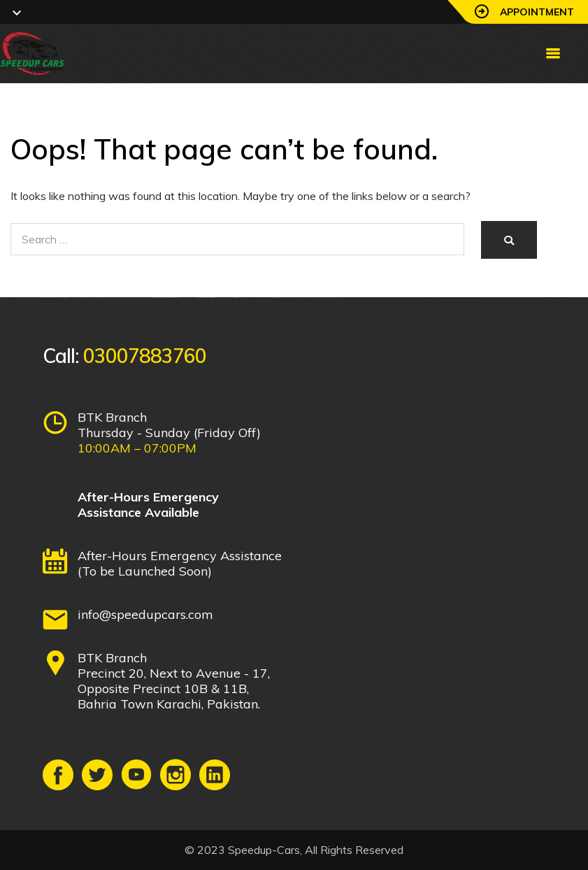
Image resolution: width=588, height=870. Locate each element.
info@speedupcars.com (145, 614)
